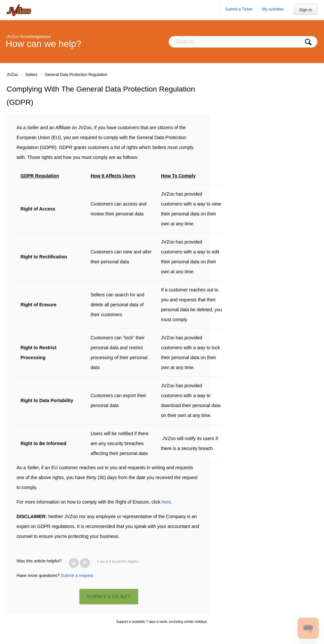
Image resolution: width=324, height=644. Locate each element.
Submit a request (77, 575)
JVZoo (12, 75)
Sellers (32, 75)
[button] (74, 563)
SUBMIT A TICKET (109, 596)
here (166, 502)
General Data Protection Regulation (76, 75)
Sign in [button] (305, 10)
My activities (273, 9)
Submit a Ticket (239, 9)
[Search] (243, 42)
